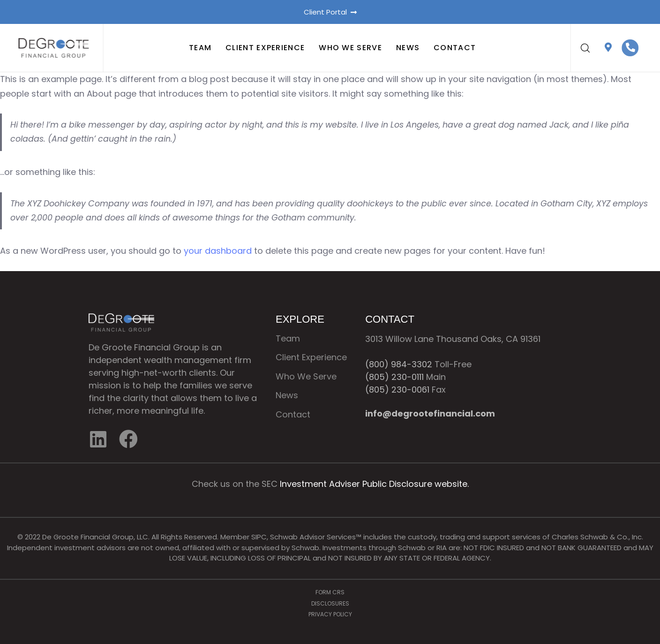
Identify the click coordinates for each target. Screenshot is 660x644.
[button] (585, 48)
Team (200, 48)
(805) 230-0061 (397, 390)
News (408, 48)
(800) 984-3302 (399, 364)
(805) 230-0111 (394, 377)
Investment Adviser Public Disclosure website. (374, 484)
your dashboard (218, 251)
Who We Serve (350, 48)
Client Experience (265, 48)
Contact (455, 48)
